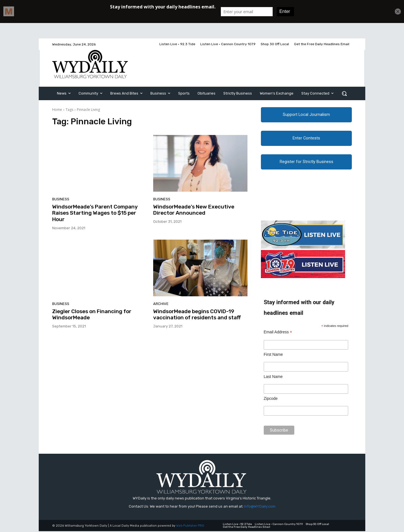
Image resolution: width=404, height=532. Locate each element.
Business (61, 199)
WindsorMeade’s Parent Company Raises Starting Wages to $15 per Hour (95, 213)
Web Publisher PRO (190, 527)
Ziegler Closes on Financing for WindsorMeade (92, 315)
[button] (344, 93)
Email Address (278, 333)
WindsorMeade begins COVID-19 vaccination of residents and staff (197, 315)
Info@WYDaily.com (260, 507)
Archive (161, 304)
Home (57, 110)
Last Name (273, 377)
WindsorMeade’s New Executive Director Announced (194, 210)
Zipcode (271, 399)
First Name (273, 355)
